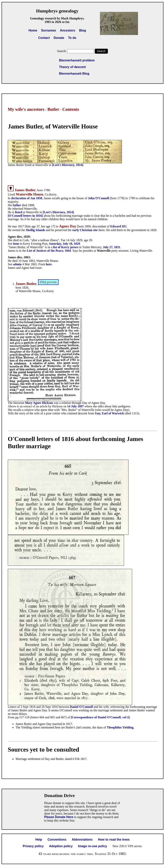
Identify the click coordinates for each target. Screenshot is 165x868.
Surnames (48, 30)
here (49, 264)
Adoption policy (61, 846)
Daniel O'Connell (82, 707)
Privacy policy (33, 846)
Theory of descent (72, 67)
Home (33, 30)
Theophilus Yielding (120, 727)
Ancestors (68, 30)
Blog (83, 30)
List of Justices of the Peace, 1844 (49, 251)
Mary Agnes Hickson (39, 403)
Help (39, 840)
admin (18, 264)
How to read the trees (114, 840)
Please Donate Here (59, 817)
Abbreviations (82, 840)
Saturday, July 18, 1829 (65, 244)
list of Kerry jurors (66, 247)
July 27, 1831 (111, 247)
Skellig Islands (35, 230)
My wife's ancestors (26, 109)
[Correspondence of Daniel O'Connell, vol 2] (100, 717)
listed (19, 212)
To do (72, 38)
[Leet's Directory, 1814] (68, 165)
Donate (59, 38)
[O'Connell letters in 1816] (25, 216)
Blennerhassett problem (77, 60)
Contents (71, 109)
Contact (44, 38)
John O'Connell (99, 198)
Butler (53, 109)
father (17, 205)
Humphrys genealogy (57, 11)
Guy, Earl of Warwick (109, 413)
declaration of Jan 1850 (27, 198)
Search (101, 51)
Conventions (57, 840)
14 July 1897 (76, 406)
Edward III (118, 226)
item (16, 244)
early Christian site (85, 230)
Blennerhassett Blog (74, 74)
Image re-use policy (93, 846)
